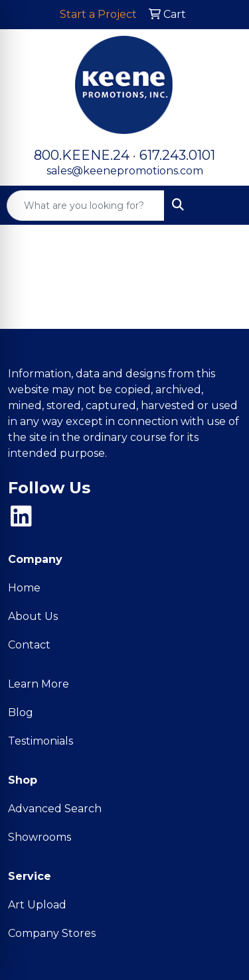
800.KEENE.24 (82, 155)
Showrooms (40, 837)
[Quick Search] (86, 206)
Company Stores (52, 933)
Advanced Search (55, 809)
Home (24, 588)
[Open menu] (222, 206)
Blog (21, 712)
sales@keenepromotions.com (125, 171)
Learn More (39, 684)
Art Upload (37, 905)
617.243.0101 (177, 155)
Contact (29, 645)
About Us (33, 616)
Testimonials (41, 741)
